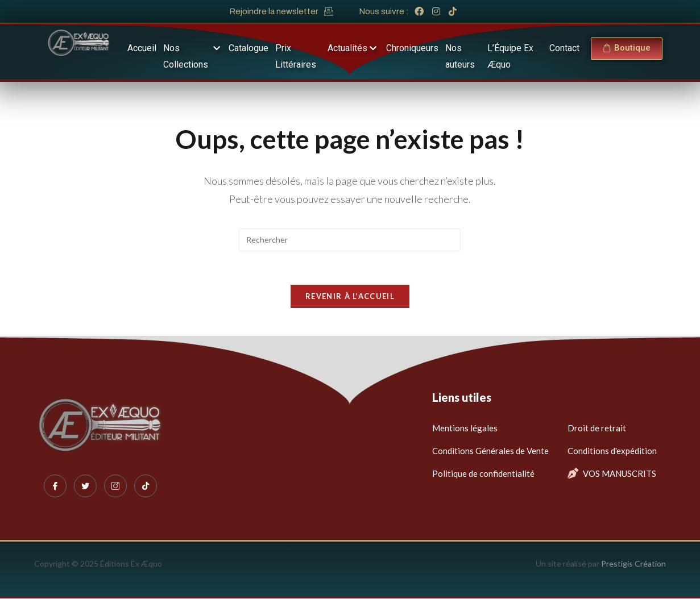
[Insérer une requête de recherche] (350, 240)
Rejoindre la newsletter (274, 11)
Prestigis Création (633, 564)
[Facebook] (55, 486)
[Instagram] (115, 486)
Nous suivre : (384, 11)
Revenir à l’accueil (350, 297)
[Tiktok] (146, 486)
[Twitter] (85, 486)
